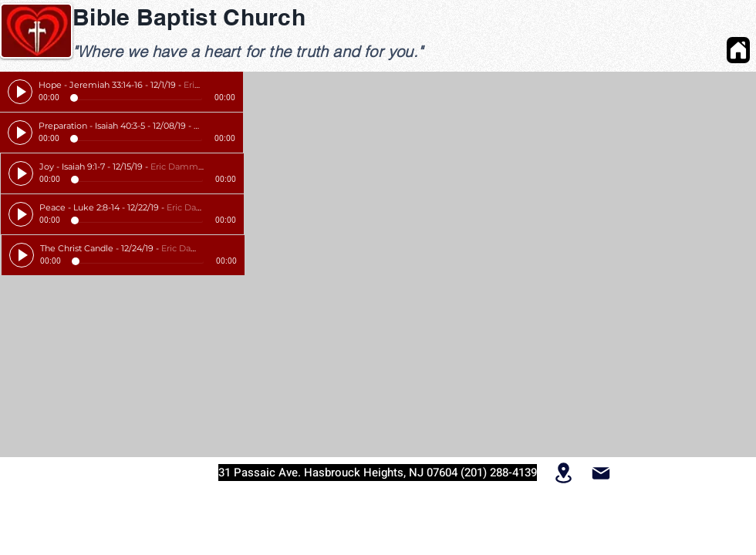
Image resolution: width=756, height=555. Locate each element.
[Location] (564, 473)
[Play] (20, 92)
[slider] (228, 86)
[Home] (738, 50)
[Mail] (601, 473)
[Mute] (211, 86)
